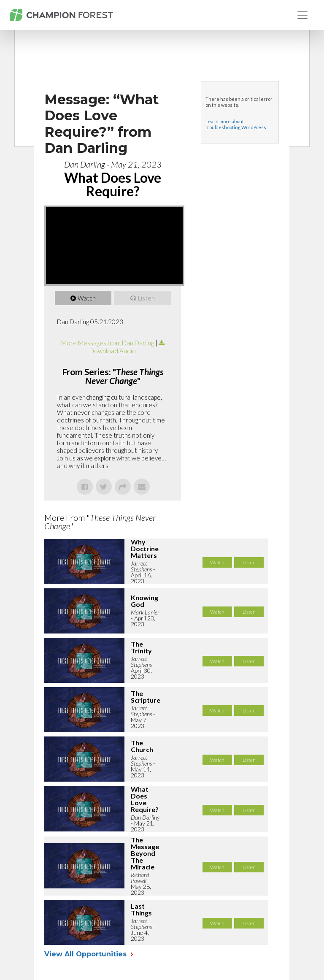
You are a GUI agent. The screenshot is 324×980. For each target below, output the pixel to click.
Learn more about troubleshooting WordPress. (236, 124)
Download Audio (113, 351)
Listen (146, 298)
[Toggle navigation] (302, 15)
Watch (87, 298)
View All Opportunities (86, 954)
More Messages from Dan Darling (108, 343)
